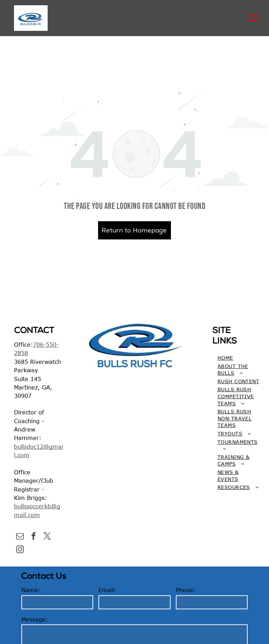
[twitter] (47, 537)
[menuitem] (239, 358)
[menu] (254, 18)
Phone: (186, 590)
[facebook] (33, 537)
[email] (20, 537)
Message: (35, 619)
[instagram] (20, 550)
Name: (31, 590)
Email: (107, 590)
